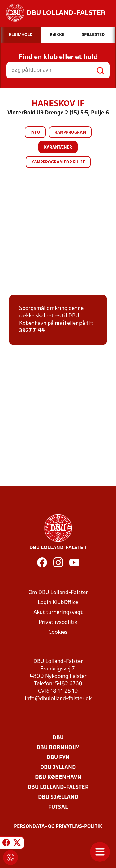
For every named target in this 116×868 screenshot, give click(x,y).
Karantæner (58, 148)
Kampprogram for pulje (58, 162)
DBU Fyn (58, 758)
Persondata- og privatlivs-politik (58, 827)
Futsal (58, 807)
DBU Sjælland (58, 797)
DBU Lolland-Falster (58, 787)
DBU (58, 738)
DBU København (58, 778)
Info (35, 133)
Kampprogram (70, 133)
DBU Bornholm (58, 748)
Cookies (58, 632)
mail (60, 323)
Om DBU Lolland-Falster (58, 593)
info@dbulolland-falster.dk (58, 699)
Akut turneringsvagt (58, 613)
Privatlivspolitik (58, 622)
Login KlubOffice (58, 603)
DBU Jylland (58, 768)
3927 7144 (32, 331)
